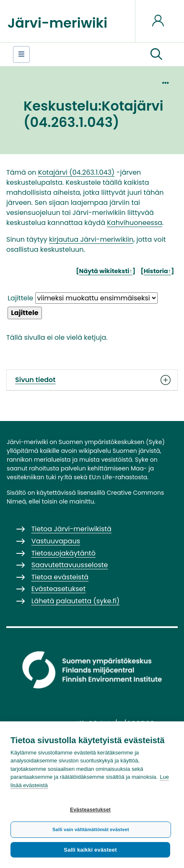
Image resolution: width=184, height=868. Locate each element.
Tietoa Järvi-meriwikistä (71, 529)
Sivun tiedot (92, 380)
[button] (156, 54)
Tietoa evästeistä (60, 577)
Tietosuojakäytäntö (63, 553)
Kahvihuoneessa (135, 223)
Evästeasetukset (90, 810)
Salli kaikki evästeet (90, 850)
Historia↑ (157, 271)
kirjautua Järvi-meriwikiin (91, 239)
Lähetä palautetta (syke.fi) (76, 601)
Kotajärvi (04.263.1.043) (76, 172)
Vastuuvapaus (56, 541)
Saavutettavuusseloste (70, 565)
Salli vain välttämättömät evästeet (91, 829)
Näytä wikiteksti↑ (106, 271)
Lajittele (20, 298)
